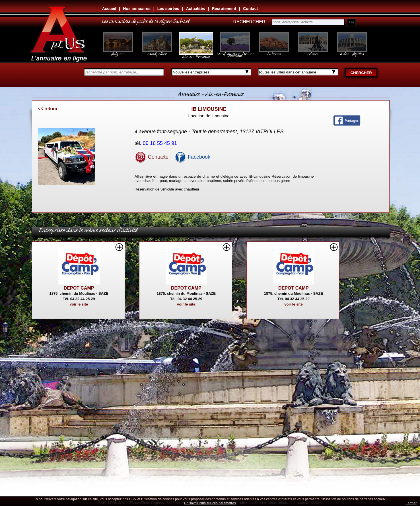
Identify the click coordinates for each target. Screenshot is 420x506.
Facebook (192, 157)
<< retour (48, 109)
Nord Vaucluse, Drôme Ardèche (235, 52)
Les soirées (168, 9)
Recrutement (224, 9)
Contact (250, 9)
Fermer (411, 503)
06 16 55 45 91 (161, 143)
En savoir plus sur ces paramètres (210, 503)
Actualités (196, 9)
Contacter (152, 157)
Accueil (109, 9)
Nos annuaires (137, 9)
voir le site (79, 304)
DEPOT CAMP (79, 288)
